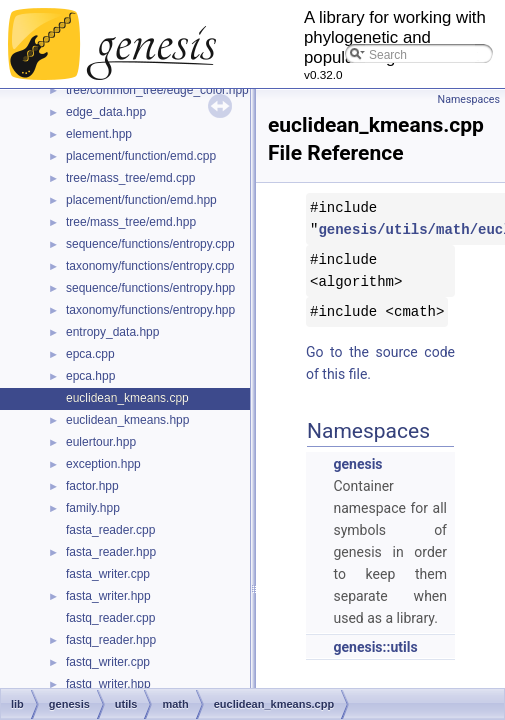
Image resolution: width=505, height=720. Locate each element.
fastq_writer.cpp (108, 662)
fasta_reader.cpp (110, 530)
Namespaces (469, 99)
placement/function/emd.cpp (141, 156)
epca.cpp (90, 354)
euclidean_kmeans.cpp (127, 398)
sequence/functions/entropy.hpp (150, 288)
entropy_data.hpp (112, 332)
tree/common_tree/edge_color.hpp (157, 90)
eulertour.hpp (101, 442)
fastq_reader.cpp (110, 618)
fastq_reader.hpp (111, 640)
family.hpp (93, 508)
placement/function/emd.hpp (141, 200)
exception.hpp (103, 464)
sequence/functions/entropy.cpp (150, 244)
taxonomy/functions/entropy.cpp (150, 266)
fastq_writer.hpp (108, 684)
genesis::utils (375, 647)
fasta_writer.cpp (108, 574)
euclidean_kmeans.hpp (127, 420)
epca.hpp (90, 376)
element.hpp (99, 134)
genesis (357, 464)
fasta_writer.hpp (108, 596)
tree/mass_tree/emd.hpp (131, 222)
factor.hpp (92, 486)
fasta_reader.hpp (111, 552)
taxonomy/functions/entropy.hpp (150, 310)
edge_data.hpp (106, 112)
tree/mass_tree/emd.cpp (130, 178)
